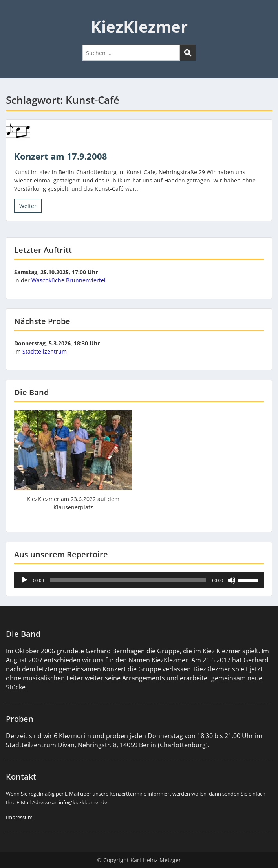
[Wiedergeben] (24, 580)
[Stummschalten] (232, 580)
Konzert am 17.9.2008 (61, 156)
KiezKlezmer (139, 27)
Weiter (28, 206)
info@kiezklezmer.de (83, 802)
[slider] (128, 580)
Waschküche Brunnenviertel (69, 280)
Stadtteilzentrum (45, 351)
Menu (14, 13)
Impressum (19, 817)
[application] (139, 580)
